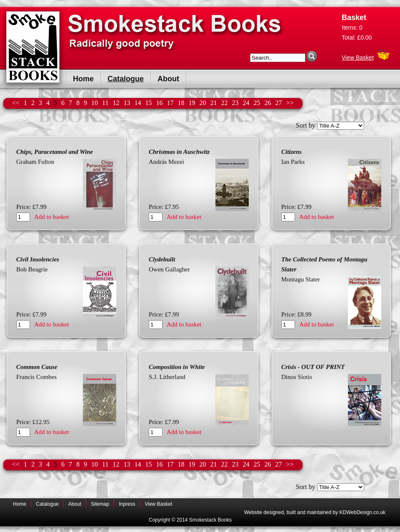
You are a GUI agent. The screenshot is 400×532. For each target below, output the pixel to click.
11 (105, 103)
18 (181, 103)
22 (224, 103)
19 (192, 103)
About (168, 79)
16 (159, 103)
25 (257, 103)
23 (235, 103)
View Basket (358, 55)
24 (246, 103)
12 (116, 103)
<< (16, 103)
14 (137, 103)
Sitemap (100, 504)
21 (213, 103)
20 (202, 103)
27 (278, 103)
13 (127, 103)
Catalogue (126, 79)
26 (267, 103)
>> (290, 103)
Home (83, 79)
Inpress (127, 504)
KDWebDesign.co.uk (363, 512)
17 (170, 103)
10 (95, 103)
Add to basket (51, 217)
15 (148, 103)
